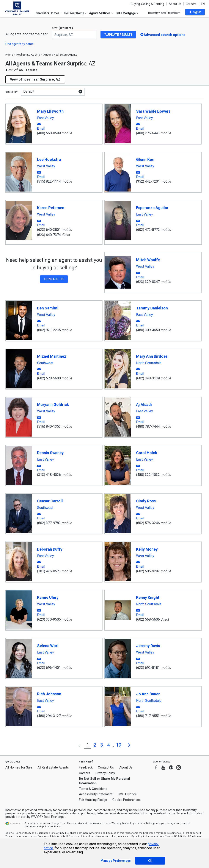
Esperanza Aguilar (152, 208)
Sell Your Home (75, 13)
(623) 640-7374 (49, 235)
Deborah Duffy (50, 549)
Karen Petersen (51, 208)
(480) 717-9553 (148, 716)
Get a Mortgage (127, 13)
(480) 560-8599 (49, 133)
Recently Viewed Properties (164, 13)
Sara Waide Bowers (153, 111)
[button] (195, 12)
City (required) (63, 28)
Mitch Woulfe (148, 260)
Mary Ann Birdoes (152, 356)
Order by (12, 92)
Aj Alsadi (144, 404)
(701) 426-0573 (49, 571)
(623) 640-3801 (49, 230)
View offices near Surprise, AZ (35, 79)
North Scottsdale (149, 363)
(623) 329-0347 (148, 282)
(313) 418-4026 (49, 475)
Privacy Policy (105, 773)
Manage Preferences (116, 861)
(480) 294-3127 (49, 716)
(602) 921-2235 (49, 330)
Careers (191, 4)
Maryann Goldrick (53, 404)
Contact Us (106, 767)
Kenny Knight (148, 597)
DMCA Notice (127, 794)
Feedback (86, 768)
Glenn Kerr (145, 159)
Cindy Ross (146, 501)
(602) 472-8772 (148, 230)
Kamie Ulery (48, 597)
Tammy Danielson (152, 308)
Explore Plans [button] (53, 827)
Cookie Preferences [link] (126, 800)
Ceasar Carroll (50, 501)
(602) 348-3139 (148, 378)
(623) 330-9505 (49, 619)
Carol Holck (147, 453)
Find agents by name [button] (20, 44)
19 (119, 745)
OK (150, 861)
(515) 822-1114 (49, 181)
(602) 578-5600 (49, 378)
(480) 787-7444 (148, 426)
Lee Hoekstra (49, 159)
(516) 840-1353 (49, 426)
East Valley (46, 118)
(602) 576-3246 (148, 523)
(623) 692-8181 (148, 668)
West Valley (46, 166)
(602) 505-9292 (148, 571)
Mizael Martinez (52, 356)
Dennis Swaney (50, 453)
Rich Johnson (49, 694)
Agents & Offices (101, 13)
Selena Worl (48, 646)
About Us (175, 4)
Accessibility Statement (96, 794)
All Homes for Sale (19, 767)
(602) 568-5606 (148, 619)
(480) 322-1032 (148, 475)
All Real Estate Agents (53, 767)
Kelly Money (147, 549)
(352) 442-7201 (148, 181)
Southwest (45, 363)
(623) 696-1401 (49, 668)
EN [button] (203, 4)
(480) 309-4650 (148, 330)
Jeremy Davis (148, 646)
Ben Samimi (48, 308)
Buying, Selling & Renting (147, 4)
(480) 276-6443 (148, 133)
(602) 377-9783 (49, 523)
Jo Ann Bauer (148, 694)
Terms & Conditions (93, 789)
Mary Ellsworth (50, 111)
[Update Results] (118, 35)
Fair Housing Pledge (93, 800)
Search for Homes (49, 13)
